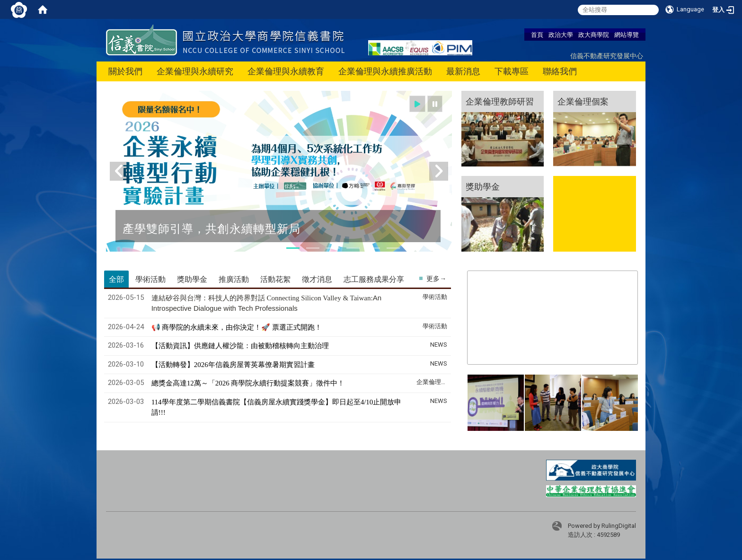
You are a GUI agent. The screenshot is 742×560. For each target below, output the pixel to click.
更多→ (436, 279)
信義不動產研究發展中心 (607, 56)
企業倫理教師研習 (500, 101)
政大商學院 (594, 35)
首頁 (537, 35)
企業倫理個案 (583, 101)
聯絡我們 (560, 71)
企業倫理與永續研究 (195, 71)
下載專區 (512, 71)
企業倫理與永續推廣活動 (385, 71)
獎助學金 (483, 186)
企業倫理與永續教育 (286, 71)
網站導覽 (627, 35)
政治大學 (561, 35)
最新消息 (463, 71)
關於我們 (125, 71)
